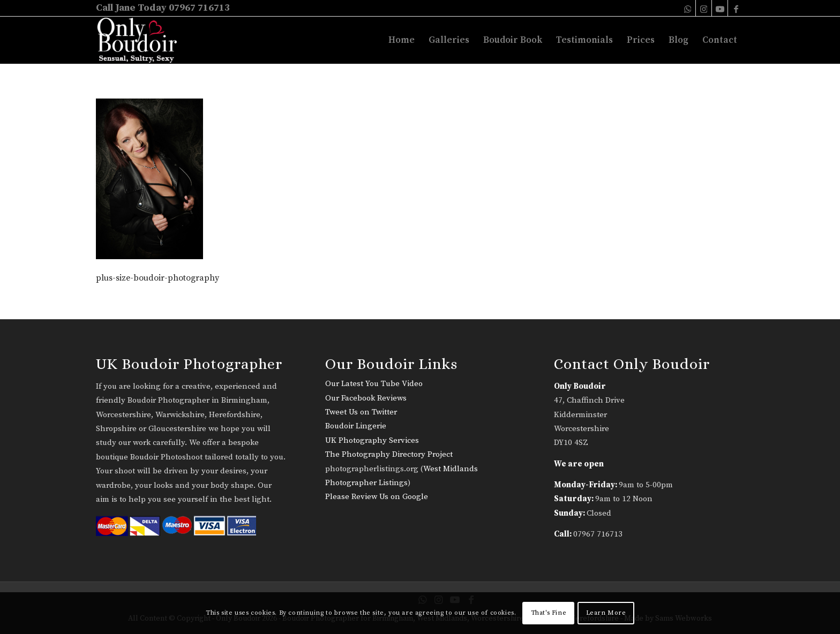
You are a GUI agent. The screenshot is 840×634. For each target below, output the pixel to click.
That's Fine (549, 613)
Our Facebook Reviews (366, 398)
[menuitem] (402, 40)
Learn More (606, 613)
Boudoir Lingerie (356, 426)
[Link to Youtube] (720, 8)
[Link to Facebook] (736, 8)
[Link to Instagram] (704, 8)
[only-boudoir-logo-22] (142, 40)
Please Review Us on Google (377, 497)
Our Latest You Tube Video (374, 384)
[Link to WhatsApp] (688, 8)
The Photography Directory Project (389, 454)
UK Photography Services (372, 440)
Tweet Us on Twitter (361, 412)
